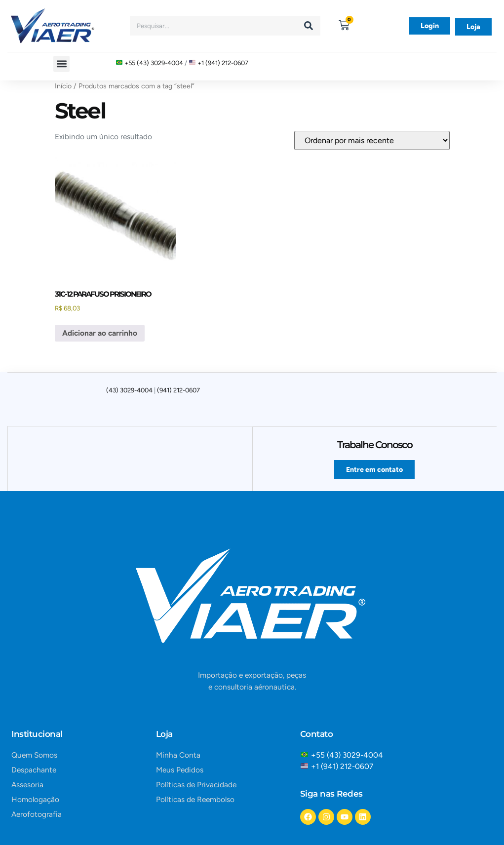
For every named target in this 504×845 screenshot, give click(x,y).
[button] (61, 64)
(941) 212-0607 (178, 390)
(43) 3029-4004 (129, 390)
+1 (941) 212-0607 (223, 63)
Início (63, 86)
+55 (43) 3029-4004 (154, 63)
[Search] (309, 26)
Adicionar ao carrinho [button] (100, 333)
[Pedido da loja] (372, 140)
